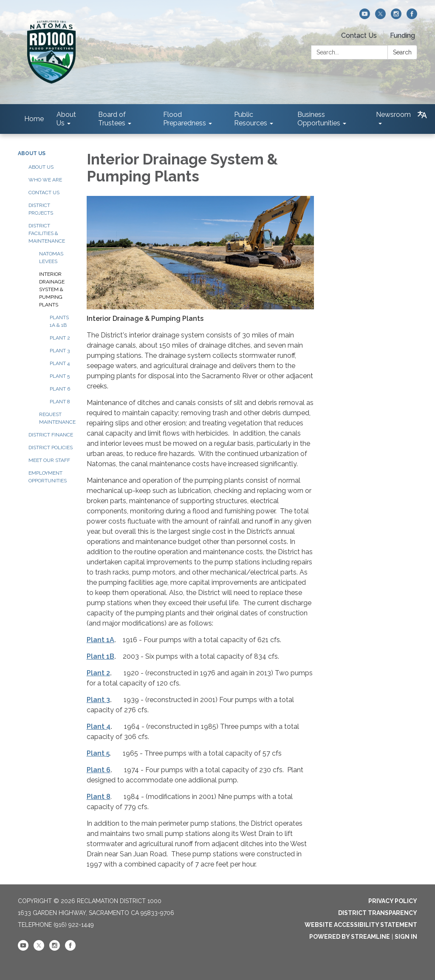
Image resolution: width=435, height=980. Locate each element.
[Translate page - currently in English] (422, 115)
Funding (403, 35)
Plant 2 (60, 338)
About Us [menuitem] (66, 119)
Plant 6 (60, 389)
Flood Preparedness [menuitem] (185, 119)
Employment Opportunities (48, 477)
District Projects (41, 209)
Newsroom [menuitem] (393, 115)
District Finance (51, 435)
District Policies (51, 448)
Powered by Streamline (350, 937)
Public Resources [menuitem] (251, 119)
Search (402, 52)
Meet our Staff (49, 460)
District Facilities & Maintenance (47, 233)
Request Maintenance (56, 418)
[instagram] (396, 17)
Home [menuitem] (34, 119)
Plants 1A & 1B (59, 321)
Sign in (406, 937)
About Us (32, 153)
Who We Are (45, 180)
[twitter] (380, 17)
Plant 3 (60, 351)
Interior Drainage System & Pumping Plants (52, 289)
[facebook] (412, 17)
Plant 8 (60, 402)
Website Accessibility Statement (361, 925)
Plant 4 (60, 363)
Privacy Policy (393, 901)
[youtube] (365, 17)
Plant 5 (60, 376)
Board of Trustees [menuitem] (112, 119)
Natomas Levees (51, 258)
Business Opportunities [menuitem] (319, 119)
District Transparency (378, 913)
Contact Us (359, 35)
